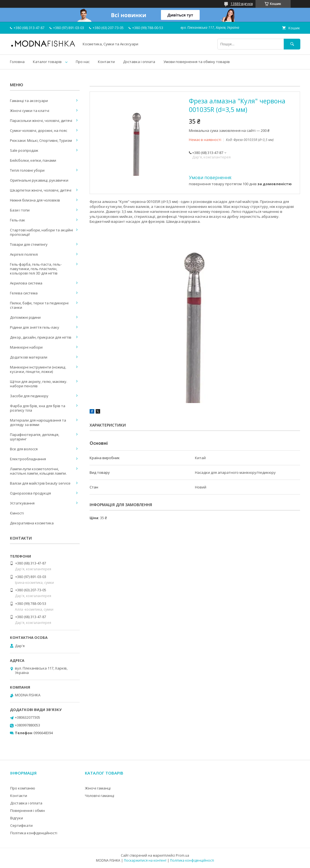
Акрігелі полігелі (24, 254)
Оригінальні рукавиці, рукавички (39, 180)
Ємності (17, 513)
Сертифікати (21, 825)
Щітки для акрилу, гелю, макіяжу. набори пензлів (39, 384)
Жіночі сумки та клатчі (30, 111)
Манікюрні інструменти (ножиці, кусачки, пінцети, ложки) (38, 369)
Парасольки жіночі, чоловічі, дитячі (41, 121)
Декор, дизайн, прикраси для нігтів (41, 337)
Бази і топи (20, 210)
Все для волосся (24, 449)
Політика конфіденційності (34, 833)
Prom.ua (183, 855)
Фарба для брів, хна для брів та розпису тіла (38, 408)
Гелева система (24, 293)
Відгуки (17, 818)
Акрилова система (26, 283)
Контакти (106, 62)
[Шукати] (292, 44)
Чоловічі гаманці (100, 796)
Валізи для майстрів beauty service (40, 483)
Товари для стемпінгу (29, 244)
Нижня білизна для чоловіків (35, 200)
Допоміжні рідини (25, 317)
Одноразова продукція (30, 493)
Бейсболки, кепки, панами (33, 160)
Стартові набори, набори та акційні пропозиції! (41, 232)
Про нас (83, 62)
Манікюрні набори (26, 347)
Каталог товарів (47, 62)
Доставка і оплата (139, 62)
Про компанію (23, 788)
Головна (17, 62)
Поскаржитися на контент (145, 860)
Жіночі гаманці (98, 788)
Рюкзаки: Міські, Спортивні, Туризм (41, 140)
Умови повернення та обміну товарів (197, 62)
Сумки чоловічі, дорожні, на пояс (39, 130)
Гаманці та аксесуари (29, 101)
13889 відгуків (242, 4)
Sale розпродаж (24, 150)
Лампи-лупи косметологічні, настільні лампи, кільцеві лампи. (38, 471)
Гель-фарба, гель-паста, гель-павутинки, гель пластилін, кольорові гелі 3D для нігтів (36, 269)
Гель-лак (18, 220)
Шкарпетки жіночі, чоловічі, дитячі (41, 190)
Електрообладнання (28, 459)
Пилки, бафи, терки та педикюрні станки (39, 305)
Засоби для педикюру (29, 396)
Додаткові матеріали (29, 357)
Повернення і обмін (28, 811)
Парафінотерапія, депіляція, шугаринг (35, 437)
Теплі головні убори (27, 170)
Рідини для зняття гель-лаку (35, 327)
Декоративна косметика (32, 523)
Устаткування (22, 503)
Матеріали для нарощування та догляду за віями (38, 422)
